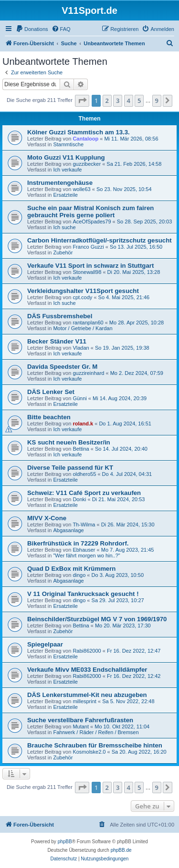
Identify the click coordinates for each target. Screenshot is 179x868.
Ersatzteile (65, 195)
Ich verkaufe (67, 170)
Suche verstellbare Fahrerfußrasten (80, 720)
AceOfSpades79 (92, 222)
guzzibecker (87, 164)
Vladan (81, 348)
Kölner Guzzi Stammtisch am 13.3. (79, 132)
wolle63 (81, 189)
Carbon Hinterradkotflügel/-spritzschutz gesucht (100, 240)
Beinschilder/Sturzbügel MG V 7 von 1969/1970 (97, 619)
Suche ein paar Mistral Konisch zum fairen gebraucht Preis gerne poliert (90, 212)
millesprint (84, 701)
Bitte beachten (49, 417)
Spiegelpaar (45, 644)
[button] (82, 101)
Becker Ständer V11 (57, 341)
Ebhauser (84, 550)
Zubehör (63, 252)
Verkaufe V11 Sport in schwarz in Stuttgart (90, 266)
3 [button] (118, 101)
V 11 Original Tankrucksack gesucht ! (83, 594)
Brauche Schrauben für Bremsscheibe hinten (95, 745)
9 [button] (157, 101)
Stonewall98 (87, 272)
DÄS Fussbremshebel (60, 316)
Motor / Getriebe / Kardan (83, 328)
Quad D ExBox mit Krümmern (71, 569)
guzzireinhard (88, 373)
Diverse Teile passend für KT (70, 468)
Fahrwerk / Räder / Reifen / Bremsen (96, 732)
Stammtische (68, 144)
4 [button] (129, 101)
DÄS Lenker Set (51, 392)
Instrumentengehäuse (60, 183)
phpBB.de (121, 850)
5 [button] (139, 101)
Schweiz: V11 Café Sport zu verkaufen (84, 493)
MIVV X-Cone (47, 518)
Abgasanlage (68, 530)
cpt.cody (82, 297)
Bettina (81, 449)
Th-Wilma (84, 525)
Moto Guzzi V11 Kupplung (66, 157)
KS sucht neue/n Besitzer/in (69, 442)
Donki (79, 499)
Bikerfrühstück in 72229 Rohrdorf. (78, 543)
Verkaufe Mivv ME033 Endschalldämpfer (87, 670)
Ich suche (64, 227)
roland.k (83, 424)
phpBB (65, 842)
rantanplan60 (88, 323)
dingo (79, 575)
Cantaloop (85, 139)
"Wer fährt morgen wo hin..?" (86, 555)
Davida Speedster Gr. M (62, 367)
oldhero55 (84, 474)
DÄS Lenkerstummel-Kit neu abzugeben (87, 695)
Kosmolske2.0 (89, 752)
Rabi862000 (87, 651)
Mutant (81, 727)
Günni (79, 398)
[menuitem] (32, 29)
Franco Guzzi (88, 247)
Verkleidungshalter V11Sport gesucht (83, 291)
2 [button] (107, 101)
